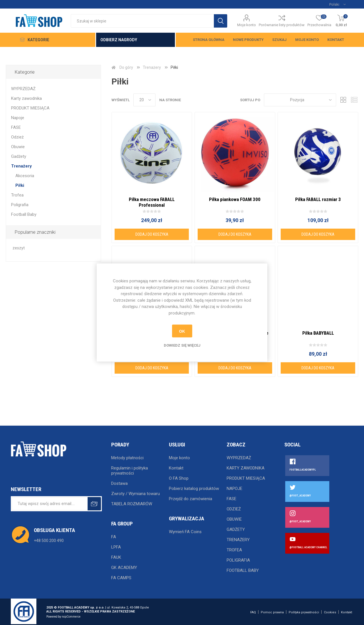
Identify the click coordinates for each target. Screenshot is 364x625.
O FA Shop (179, 478)
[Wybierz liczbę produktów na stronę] (144, 100)
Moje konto (247, 25)
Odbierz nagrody (119, 40)
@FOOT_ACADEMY (300, 496)
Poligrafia (20, 205)
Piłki (20, 185)
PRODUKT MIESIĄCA (30, 108)
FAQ (253, 612)
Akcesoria (25, 176)
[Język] (337, 4)
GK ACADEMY (124, 568)
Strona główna (209, 40)
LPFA (116, 547)
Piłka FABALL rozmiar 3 (318, 199)
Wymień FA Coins (185, 532)
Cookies (330, 612)
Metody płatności (127, 458)
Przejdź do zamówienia (191, 499)
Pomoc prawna (272, 612)
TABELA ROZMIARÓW (132, 504)
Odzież (17, 137)
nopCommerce (71, 617)
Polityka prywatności (304, 612)
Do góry (126, 67)
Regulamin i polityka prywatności (130, 471)
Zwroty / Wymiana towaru (136, 494)
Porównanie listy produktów (282, 25)
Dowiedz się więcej (182, 345)
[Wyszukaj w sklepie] (142, 21)
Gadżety (19, 156)
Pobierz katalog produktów (194, 489)
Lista (354, 100)
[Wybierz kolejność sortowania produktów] (300, 100)
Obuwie (18, 147)
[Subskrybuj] (50, 504)
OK (182, 331)
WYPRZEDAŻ (23, 89)
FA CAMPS (121, 578)
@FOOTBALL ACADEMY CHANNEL (308, 547)
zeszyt (19, 248)
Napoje (18, 118)
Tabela (343, 100)
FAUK (116, 557)
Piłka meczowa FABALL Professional (152, 202)
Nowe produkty (248, 40)
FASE (16, 127)
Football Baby (24, 214)
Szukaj (279, 40)
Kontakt (336, 40)
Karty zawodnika (26, 98)
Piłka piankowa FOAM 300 (235, 199)
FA (114, 537)
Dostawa (119, 483)
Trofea (17, 195)
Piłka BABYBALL (318, 333)
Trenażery (21, 166)
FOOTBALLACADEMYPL (303, 470)
